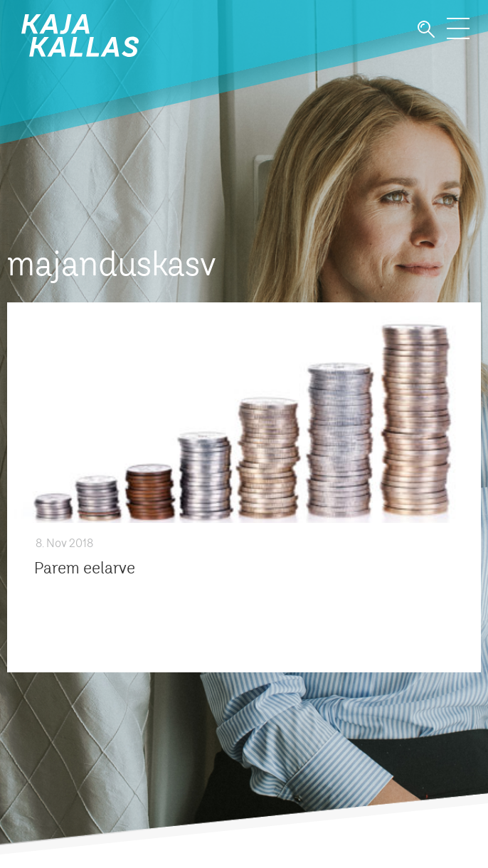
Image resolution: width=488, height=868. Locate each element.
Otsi (426, 30)
